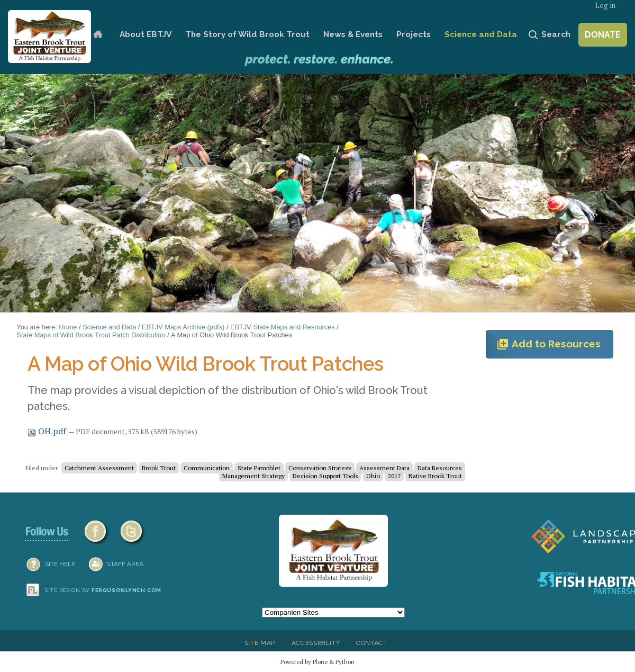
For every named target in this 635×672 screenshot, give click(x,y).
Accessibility (316, 643)
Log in (605, 6)
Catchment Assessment (99, 468)
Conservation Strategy (320, 468)
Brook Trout (159, 468)
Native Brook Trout (435, 476)
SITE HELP (60, 564)
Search (556, 34)
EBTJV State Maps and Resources (283, 327)
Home (98, 35)
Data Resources (440, 468)
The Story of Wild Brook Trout (247, 34)
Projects (414, 34)
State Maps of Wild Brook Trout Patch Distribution (91, 335)
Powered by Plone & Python (317, 662)
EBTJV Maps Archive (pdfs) (183, 327)
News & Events (353, 34)
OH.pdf (48, 431)
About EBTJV (146, 34)
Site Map (260, 643)
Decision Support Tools (325, 476)
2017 (394, 476)
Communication (207, 468)
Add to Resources (548, 344)
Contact (372, 643)
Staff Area (125, 564)
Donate (603, 35)
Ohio (373, 476)
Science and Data (481, 34)
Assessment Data (384, 468)
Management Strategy (253, 476)
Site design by (103, 590)
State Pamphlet (259, 468)
